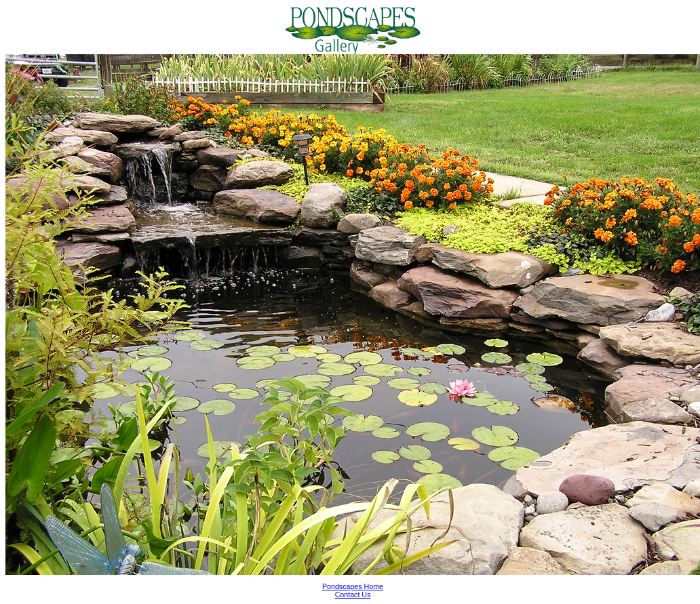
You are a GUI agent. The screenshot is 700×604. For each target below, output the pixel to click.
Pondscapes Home (353, 586)
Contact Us (353, 595)
